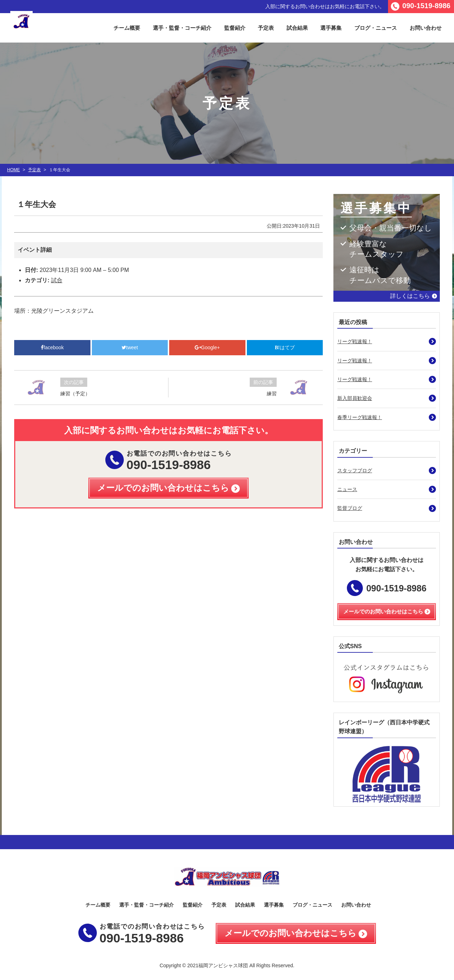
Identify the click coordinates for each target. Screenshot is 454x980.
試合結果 (297, 28)
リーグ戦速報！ (355, 341)
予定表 (266, 28)
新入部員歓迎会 (355, 398)
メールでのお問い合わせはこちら (290, 933)
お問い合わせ (426, 28)
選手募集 (331, 28)
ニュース (347, 489)
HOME (13, 170)
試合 (57, 280)
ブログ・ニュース (376, 28)
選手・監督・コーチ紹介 (182, 28)
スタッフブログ (355, 470)
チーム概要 (127, 28)
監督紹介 (235, 28)
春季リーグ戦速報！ (360, 417)
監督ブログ (350, 508)
